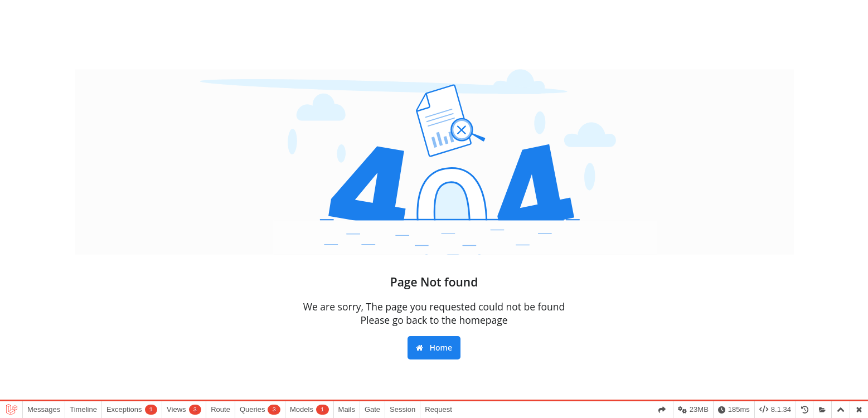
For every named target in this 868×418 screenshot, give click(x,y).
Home (434, 347)
